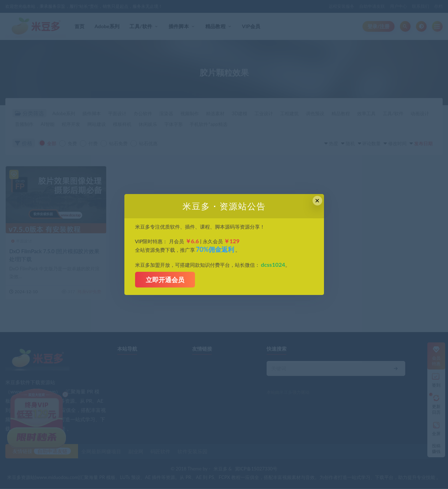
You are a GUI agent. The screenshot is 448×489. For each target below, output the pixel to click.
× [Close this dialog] (317, 201)
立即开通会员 (165, 280)
